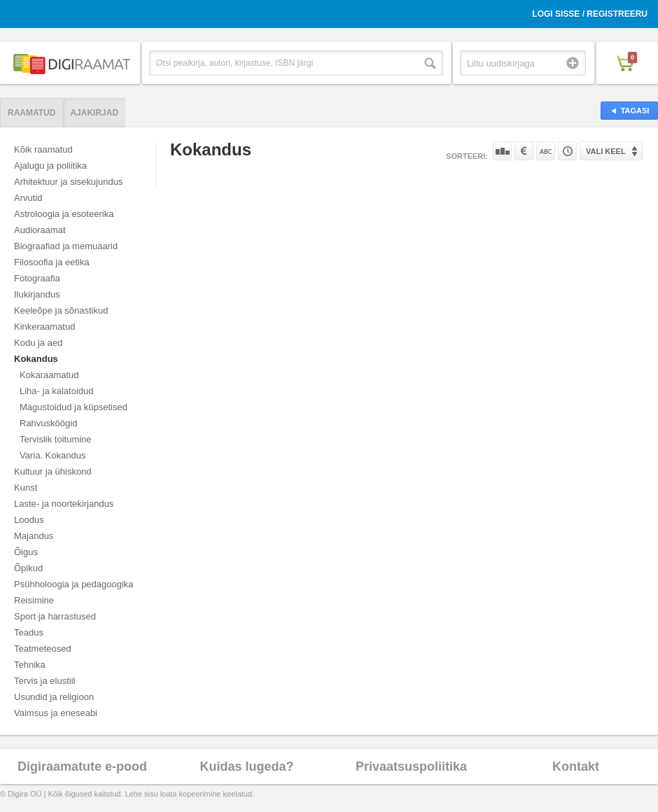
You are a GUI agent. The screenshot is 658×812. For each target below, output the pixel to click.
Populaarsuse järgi (502, 151)
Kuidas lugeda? (246, 766)
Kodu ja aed (38, 343)
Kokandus (36, 359)
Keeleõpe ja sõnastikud (61, 310)
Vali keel (606, 151)
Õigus (26, 552)
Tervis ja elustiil (44, 681)
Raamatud (31, 113)
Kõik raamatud (43, 149)
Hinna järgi (524, 151)
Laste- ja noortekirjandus (64, 504)
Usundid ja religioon (54, 697)
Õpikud (28, 568)
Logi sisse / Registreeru (590, 14)
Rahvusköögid (48, 423)
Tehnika (30, 665)
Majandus (34, 536)
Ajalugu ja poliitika (50, 166)
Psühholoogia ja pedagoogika (74, 584)
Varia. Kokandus (52, 455)
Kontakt (576, 766)
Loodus (29, 520)
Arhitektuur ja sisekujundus (68, 182)
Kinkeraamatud (44, 327)
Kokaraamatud (49, 375)
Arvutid (28, 198)
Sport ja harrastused (55, 616)
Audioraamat (40, 230)
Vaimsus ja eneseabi (56, 713)
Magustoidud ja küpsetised (73, 407)
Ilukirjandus (37, 294)
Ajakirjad (94, 113)
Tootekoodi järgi (567, 151)
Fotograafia (37, 278)
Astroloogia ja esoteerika (64, 214)
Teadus (29, 632)
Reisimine (34, 600)
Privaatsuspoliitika (411, 766)
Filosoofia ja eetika (52, 262)
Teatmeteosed (43, 649)
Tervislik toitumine (56, 439)
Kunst (26, 488)
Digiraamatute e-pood (82, 766)
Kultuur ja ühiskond (53, 471)
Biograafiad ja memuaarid (66, 246)
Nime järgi (546, 151)
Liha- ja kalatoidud (57, 391)
